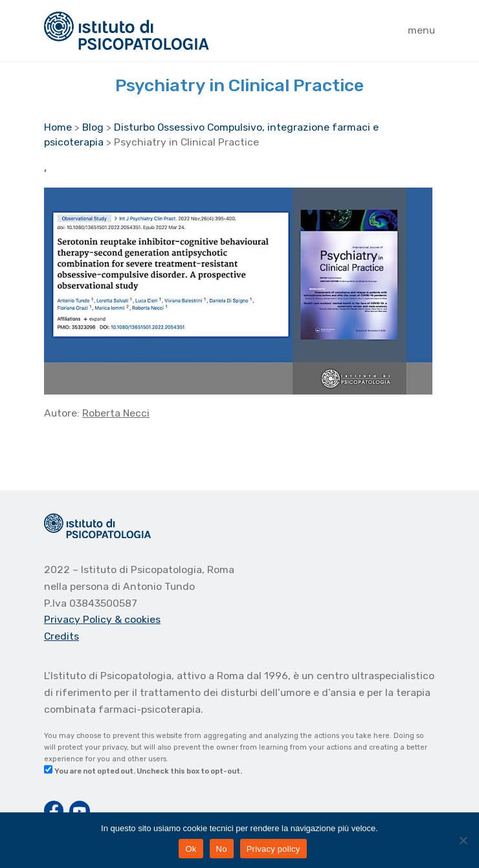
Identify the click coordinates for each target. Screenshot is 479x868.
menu (421, 30)
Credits (61, 636)
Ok (191, 849)
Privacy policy (273, 849)
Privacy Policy (79, 619)
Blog (93, 127)
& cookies (138, 619)
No (222, 849)
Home (58, 127)
